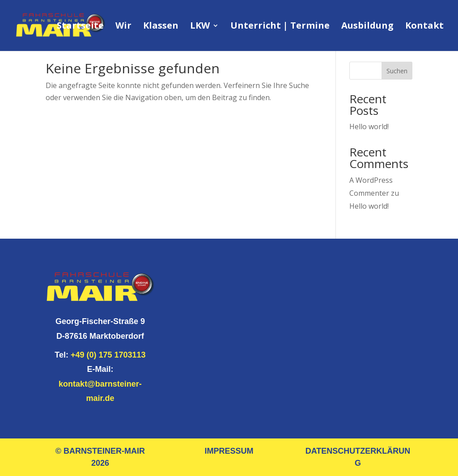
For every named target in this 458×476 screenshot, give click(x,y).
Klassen (161, 27)
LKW (200, 27)
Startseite (80, 27)
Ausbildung (367, 27)
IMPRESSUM (229, 451)
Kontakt (424, 27)
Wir (123, 27)
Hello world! (369, 126)
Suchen (397, 71)
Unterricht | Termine (280, 27)
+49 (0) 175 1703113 (108, 355)
